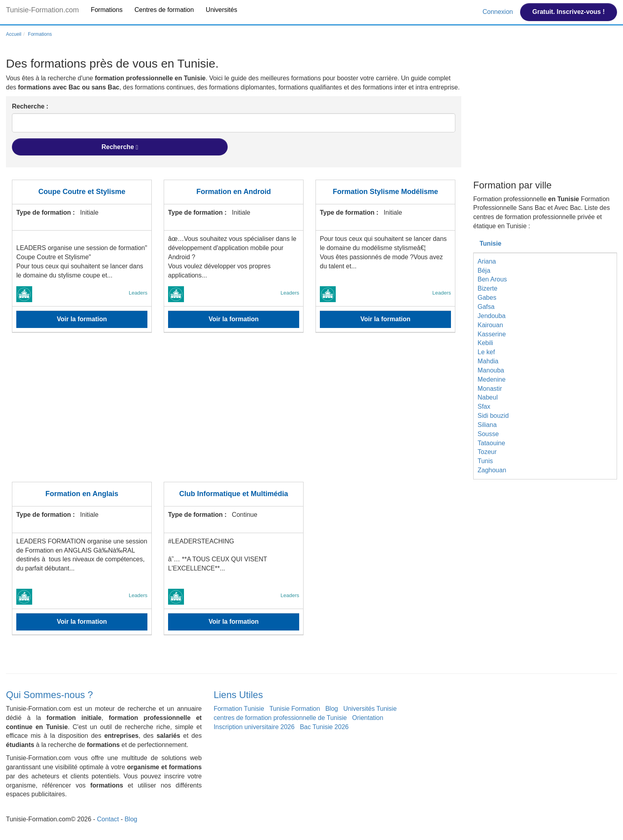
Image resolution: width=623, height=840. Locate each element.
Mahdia (488, 361)
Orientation (368, 718)
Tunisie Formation (295, 709)
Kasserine (492, 334)
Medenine (491, 379)
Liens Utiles (238, 695)
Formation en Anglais (82, 494)
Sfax (484, 406)
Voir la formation (82, 319)
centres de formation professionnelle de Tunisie (280, 718)
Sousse (488, 434)
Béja (484, 271)
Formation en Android (233, 192)
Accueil (14, 34)
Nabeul (488, 397)
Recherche (120, 147)
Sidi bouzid (493, 416)
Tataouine (491, 443)
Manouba (491, 370)
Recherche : (30, 106)
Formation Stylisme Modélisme (385, 192)
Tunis (485, 461)
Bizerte (488, 288)
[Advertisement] (234, 412)
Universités (222, 10)
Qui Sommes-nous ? (49, 695)
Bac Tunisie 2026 (324, 727)
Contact (108, 819)
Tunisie (490, 243)
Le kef (486, 352)
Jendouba (491, 316)
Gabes (487, 298)
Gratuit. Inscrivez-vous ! (569, 12)
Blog (332, 709)
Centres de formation (164, 10)
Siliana (487, 425)
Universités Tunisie (370, 709)
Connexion (498, 12)
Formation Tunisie (239, 709)
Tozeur (487, 452)
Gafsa (486, 307)
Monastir (490, 389)
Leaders (138, 293)
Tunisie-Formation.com (42, 10)
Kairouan (490, 325)
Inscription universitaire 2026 (254, 727)
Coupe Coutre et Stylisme (82, 192)
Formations (106, 10)
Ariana (487, 261)
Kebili (485, 343)
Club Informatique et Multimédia (234, 494)
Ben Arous (492, 279)
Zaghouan (492, 470)
